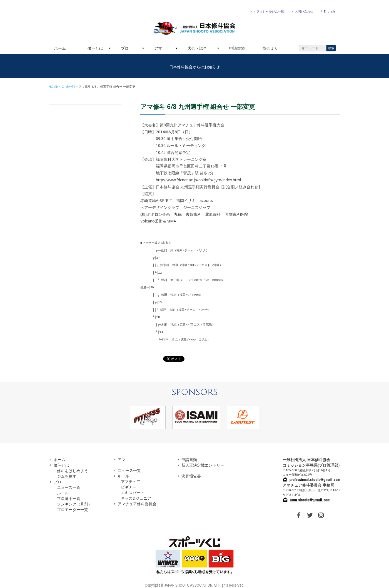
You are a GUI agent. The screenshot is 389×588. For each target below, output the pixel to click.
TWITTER (310, 511)
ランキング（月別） (74, 500)
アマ (158, 48)
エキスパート (133, 488)
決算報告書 (191, 472)
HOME (53, 87)
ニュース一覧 (69, 483)
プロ (125, 48)
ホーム (60, 48)
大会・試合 (197, 48)
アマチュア (131, 477)
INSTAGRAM (321, 511)
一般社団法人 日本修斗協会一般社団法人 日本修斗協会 (194, 28)
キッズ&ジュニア (136, 494)
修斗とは (95, 48)
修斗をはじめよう (73, 466)
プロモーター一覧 (73, 505)
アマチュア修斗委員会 (137, 500)
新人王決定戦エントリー (203, 461)
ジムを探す (67, 472)
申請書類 (237, 48)
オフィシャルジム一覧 (269, 11)
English (329, 11)
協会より (270, 48)
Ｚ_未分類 (68, 87)
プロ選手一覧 (69, 494)
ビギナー (129, 483)
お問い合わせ (304, 11)
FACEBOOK (299, 511)
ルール (63, 489)
